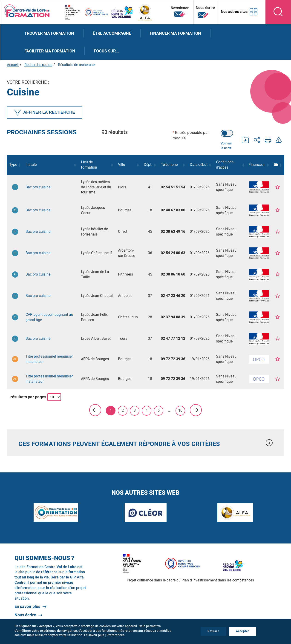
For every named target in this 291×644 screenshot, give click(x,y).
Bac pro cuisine (38, 187)
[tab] (145, 443)
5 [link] (159, 410)
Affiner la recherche (45, 113)
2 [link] (123, 410)
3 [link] (135, 410)
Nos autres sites (234, 12)
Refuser (213, 631)
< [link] (95, 410)
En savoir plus (27, 606)
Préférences (115, 635)
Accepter (243, 631)
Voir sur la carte (226, 146)
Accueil (13, 65)
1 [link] (111, 410)
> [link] (196, 410)
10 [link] (180, 410)
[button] (20, 165)
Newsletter (180, 12)
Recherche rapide (38, 65)
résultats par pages (28, 397)
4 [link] (147, 410)
